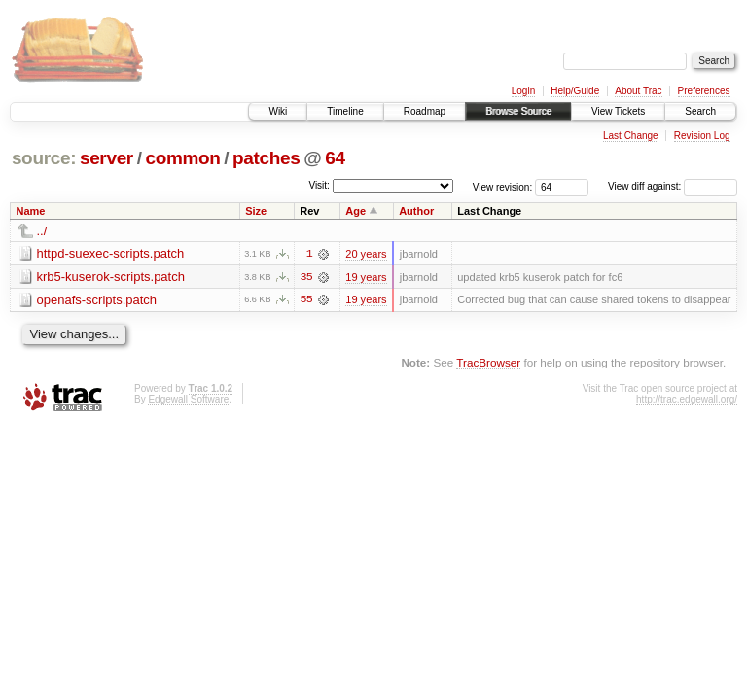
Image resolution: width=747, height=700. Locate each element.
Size (256, 211)
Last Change (631, 136)
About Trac (638, 91)
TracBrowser (488, 363)
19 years (366, 277)
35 (306, 277)
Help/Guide (575, 91)
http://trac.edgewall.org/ (687, 399)
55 (306, 300)
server (107, 158)
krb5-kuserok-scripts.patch (111, 277)
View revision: (503, 186)
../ (42, 231)
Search (700, 111)
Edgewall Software (188, 399)
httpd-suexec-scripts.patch (111, 253)
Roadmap (425, 111)
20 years (366, 254)
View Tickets (618, 111)
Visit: (319, 185)
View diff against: (673, 186)
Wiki (278, 111)
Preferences (704, 91)
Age (356, 211)
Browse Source (518, 111)
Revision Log (702, 136)
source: (44, 158)
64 (335, 158)
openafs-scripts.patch (97, 300)
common (182, 158)
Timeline (345, 111)
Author (416, 211)
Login (523, 91)
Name (31, 211)
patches (266, 158)
